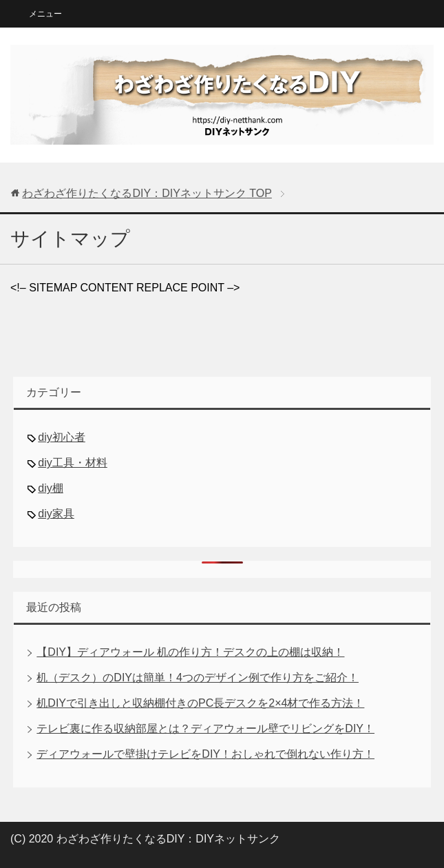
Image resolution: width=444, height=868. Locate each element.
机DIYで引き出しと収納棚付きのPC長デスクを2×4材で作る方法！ (200, 703)
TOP (147, 193)
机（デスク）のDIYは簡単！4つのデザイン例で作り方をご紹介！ (198, 678)
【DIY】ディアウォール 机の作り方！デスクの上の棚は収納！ (190, 652)
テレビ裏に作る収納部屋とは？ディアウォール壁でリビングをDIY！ (205, 728)
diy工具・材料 (72, 463)
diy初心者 (61, 437)
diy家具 (56, 514)
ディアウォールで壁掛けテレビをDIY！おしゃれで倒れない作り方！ (205, 754)
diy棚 (50, 488)
